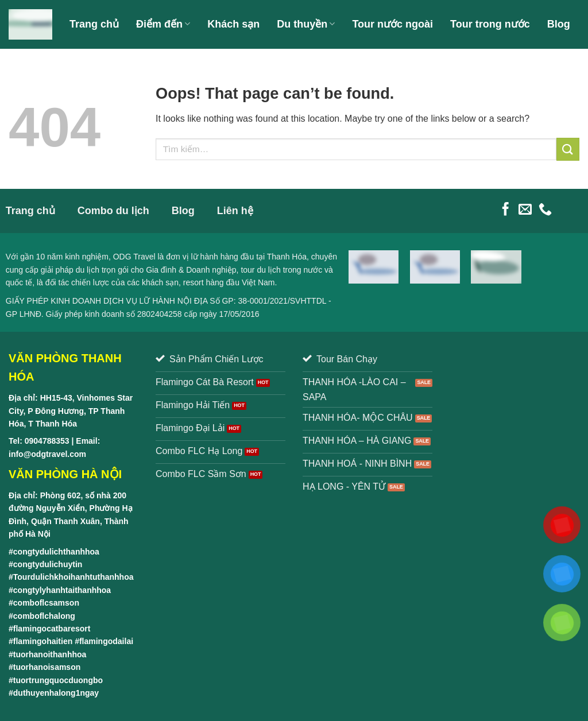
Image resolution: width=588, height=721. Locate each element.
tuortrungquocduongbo (58, 680)
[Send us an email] (525, 210)
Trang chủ (94, 24)
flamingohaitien (43, 641)
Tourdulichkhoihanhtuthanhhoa (73, 577)
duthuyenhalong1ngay (56, 693)
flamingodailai (106, 641)
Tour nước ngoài (392, 24)
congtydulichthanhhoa (56, 552)
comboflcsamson (46, 603)
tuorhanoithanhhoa (50, 654)
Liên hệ (161, 72)
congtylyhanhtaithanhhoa (62, 590)
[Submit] (568, 149)
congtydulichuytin (48, 564)
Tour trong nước (490, 24)
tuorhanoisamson (47, 667)
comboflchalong (44, 616)
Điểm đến (163, 24)
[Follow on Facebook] (506, 210)
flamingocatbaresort (52, 629)
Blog (559, 24)
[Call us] (545, 210)
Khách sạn (233, 24)
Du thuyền (306, 24)
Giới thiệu (102, 72)
